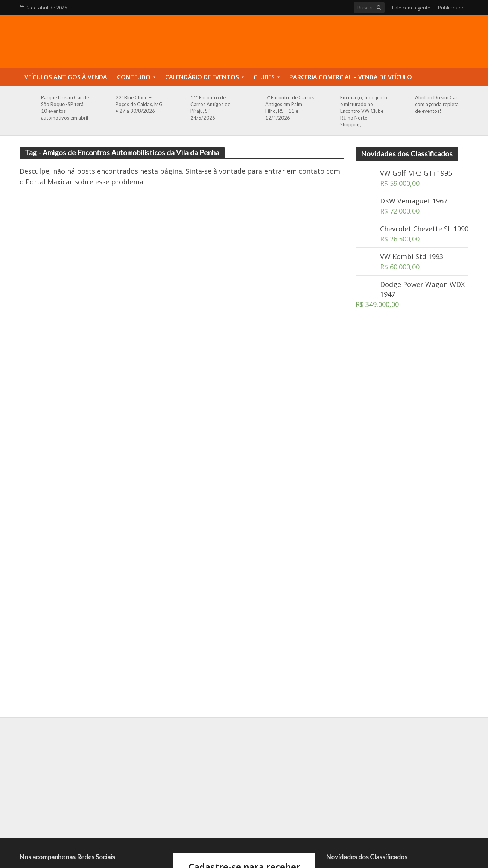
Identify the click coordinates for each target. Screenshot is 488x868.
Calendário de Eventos (202, 77)
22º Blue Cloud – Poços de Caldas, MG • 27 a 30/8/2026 (139, 104)
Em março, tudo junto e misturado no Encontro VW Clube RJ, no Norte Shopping (364, 111)
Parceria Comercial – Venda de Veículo (351, 77)
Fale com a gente (411, 8)
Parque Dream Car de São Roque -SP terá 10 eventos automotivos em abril (65, 108)
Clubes (264, 77)
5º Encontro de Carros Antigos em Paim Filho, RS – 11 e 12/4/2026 (290, 108)
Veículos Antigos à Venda (66, 77)
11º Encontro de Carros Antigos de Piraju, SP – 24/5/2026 (210, 108)
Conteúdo (134, 77)
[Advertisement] (412, 446)
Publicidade (451, 8)
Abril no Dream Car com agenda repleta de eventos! (437, 104)
